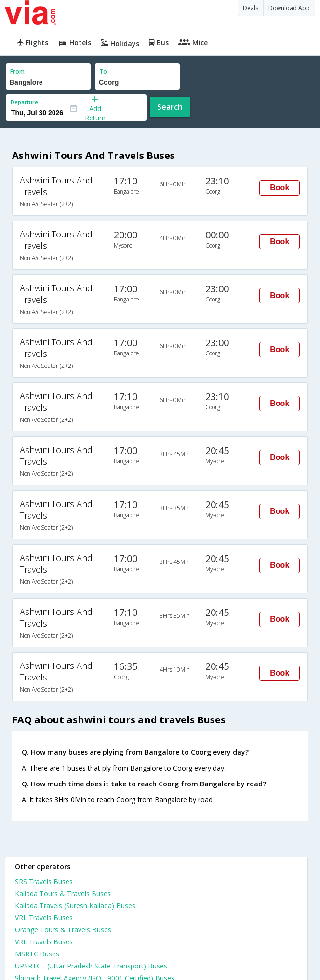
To (103, 72)
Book (280, 188)
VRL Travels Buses (44, 918)
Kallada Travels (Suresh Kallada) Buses (75, 906)
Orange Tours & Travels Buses (63, 930)
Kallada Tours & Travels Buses (63, 894)
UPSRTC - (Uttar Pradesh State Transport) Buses (91, 966)
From (17, 72)
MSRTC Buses (37, 954)
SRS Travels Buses (44, 882)
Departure (24, 102)
